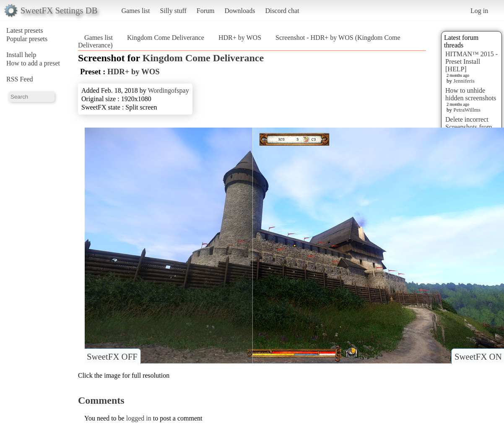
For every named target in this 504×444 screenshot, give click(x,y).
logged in (139, 418)
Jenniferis (464, 81)
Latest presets (25, 30)
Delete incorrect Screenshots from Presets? (469, 127)
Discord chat (282, 11)
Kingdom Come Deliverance (166, 38)
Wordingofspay (168, 90)
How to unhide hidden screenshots (471, 94)
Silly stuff (173, 11)
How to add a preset (33, 63)
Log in (479, 11)
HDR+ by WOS (240, 38)
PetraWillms (467, 110)
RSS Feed (20, 79)
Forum (206, 11)
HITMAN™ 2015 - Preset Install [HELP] (472, 61)
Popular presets (27, 39)
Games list (136, 11)
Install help (21, 55)
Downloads (240, 11)
